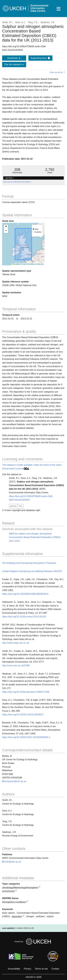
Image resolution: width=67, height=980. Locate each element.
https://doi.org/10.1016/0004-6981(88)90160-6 (25, 594)
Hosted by (34, 942)
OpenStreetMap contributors (33, 264)
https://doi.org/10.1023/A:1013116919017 (23, 715)
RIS (20, 506)
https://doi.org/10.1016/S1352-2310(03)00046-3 (26, 737)
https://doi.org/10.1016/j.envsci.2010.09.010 (24, 617)
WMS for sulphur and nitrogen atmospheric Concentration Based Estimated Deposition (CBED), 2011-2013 (35, 537)
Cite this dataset (14, 64)
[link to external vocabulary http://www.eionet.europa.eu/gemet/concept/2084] (23, 917)
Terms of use (41, 969)
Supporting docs (40, 58)
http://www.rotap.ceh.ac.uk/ (16, 643)
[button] (6, 227)
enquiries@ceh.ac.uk (14, 781)
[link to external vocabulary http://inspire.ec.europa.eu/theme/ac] (27, 902)
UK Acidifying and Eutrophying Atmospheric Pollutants (29, 563)
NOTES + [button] (10, 178)
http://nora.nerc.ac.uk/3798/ (16, 666)
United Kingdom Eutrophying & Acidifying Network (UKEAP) (32, 571)
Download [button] (14, 58)
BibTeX (13, 506)
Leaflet (16, 264)
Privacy (27, 969)
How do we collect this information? (17, 182)
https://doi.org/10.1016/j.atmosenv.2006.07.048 (26, 692)
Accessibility (14, 969)
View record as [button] (56, 72)
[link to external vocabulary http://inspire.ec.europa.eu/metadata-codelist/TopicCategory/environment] (16, 891)
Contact (55, 969)
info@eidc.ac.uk (12, 862)
